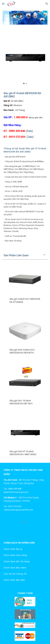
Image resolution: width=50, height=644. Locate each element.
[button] (3, 4)
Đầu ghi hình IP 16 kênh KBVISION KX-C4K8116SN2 (23, 453)
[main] (25, 115)
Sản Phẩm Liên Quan (16, 255)
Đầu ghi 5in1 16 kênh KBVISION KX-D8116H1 (21, 402)
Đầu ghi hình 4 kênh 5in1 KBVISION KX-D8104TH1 (22, 351)
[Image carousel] (25, 19)
